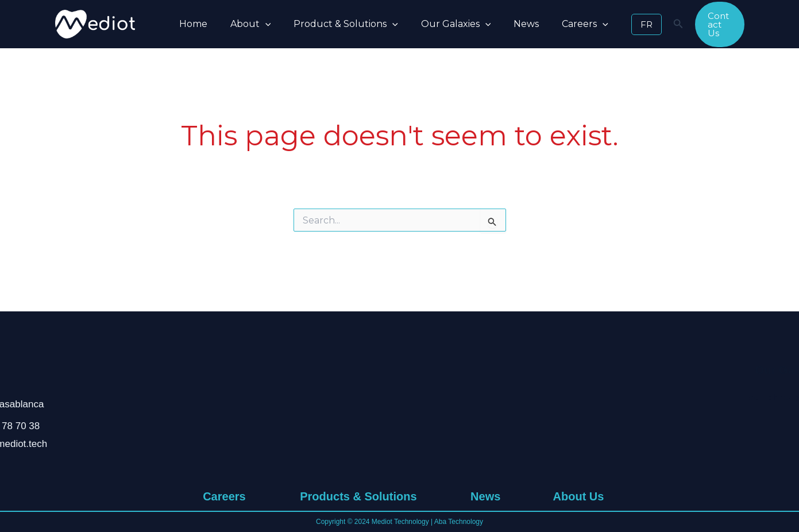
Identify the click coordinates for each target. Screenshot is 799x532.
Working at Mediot (224, 398)
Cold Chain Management (356, 478)
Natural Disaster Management (357, 430)
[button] (258, 24)
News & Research (485, 398)
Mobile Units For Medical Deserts (356, 446)
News (505, 24)
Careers (560, 24)
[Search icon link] (651, 25)
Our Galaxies (440, 24)
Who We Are (578, 398)
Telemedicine (357, 414)
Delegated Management (356, 462)
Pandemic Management (357, 398)
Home (191, 24)
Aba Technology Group (682, 398)
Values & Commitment (578, 414)
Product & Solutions (334, 24)
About (244, 24)
